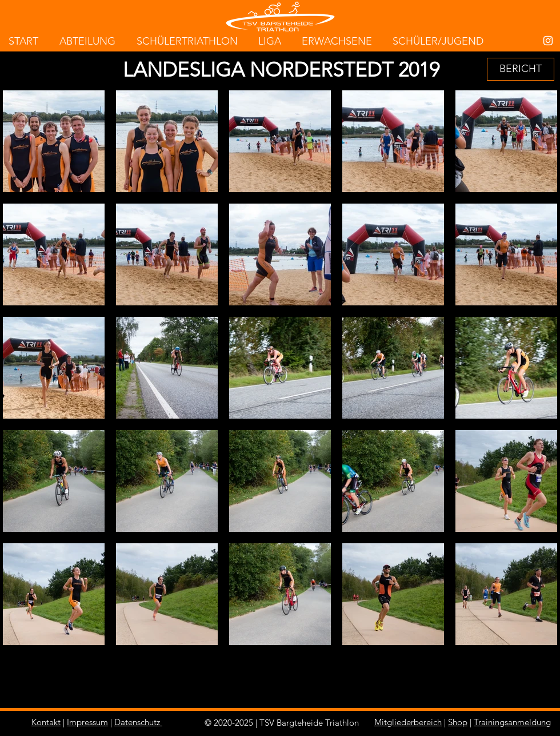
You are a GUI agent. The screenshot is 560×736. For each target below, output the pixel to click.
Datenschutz (137, 722)
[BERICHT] (521, 69)
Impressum (87, 722)
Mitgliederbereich (408, 722)
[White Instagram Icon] (548, 41)
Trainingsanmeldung (512, 722)
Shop (458, 722)
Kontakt (46, 722)
